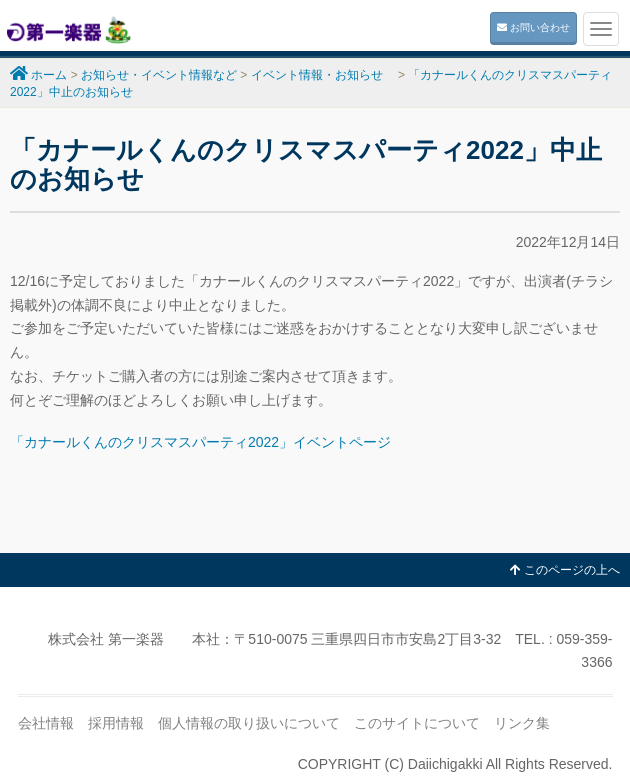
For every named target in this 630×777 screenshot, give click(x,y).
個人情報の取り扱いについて (249, 723)
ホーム (49, 75)
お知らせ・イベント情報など (159, 75)
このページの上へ (565, 570)
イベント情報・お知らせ (323, 75)
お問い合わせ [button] (533, 27)
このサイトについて (417, 723)
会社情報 (46, 723)
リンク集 (522, 723)
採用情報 (116, 723)
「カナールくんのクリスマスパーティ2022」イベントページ (200, 442)
